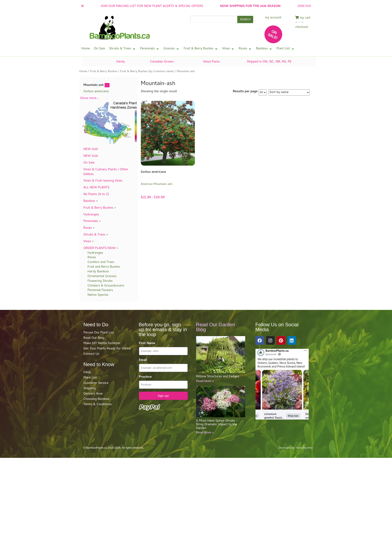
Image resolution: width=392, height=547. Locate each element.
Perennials (91, 221)
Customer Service (96, 383)
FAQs (87, 373)
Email (143, 360)
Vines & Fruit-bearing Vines (103, 181)
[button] (123, 49)
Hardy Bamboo (98, 272)
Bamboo (89, 201)
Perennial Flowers (100, 290)
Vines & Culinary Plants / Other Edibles (106, 172)
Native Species (98, 295)
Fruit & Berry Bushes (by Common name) (147, 72)
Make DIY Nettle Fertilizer (102, 343)
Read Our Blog (94, 338)
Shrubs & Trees (95, 235)
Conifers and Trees (101, 262)
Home (83, 72)
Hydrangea (91, 215)
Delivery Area (93, 394)
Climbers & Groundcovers (106, 286)
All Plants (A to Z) (96, 194)
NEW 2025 (91, 149)
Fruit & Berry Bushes (104, 72)
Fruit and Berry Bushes (104, 267)
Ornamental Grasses (102, 276)
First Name (147, 344)
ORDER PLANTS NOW (100, 248)
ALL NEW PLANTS (97, 188)
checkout (302, 27)
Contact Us (91, 354)
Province (145, 377)
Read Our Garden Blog (216, 327)
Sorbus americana (96, 92)
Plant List (90, 378)
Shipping (90, 389)
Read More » (205, 381)
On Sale (89, 163)
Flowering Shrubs (100, 281)
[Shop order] (289, 92)
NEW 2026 (91, 156)
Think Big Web (304, 448)
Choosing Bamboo (97, 399)
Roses (88, 228)
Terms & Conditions (98, 405)
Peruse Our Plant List (99, 333)
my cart (303, 18)
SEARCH (245, 20)
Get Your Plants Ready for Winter (107, 349)
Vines (87, 242)
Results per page (245, 92)
